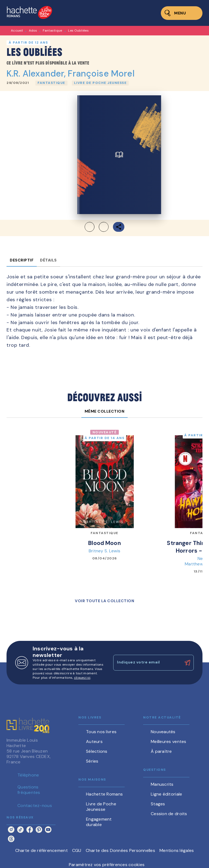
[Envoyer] (187, 663)
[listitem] (11, 830)
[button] (51, 83)
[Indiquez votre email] (147, 663)
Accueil (17, 31)
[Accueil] (29, 13)
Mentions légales (177, 850)
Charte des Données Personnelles (120, 850)
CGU (77, 850)
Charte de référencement (42, 850)
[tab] (22, 260)
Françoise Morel (101, 74)
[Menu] (182, 13)
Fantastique (52, 31)
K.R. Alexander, (37, 74)
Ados (33, 31)
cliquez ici (82, 678)
